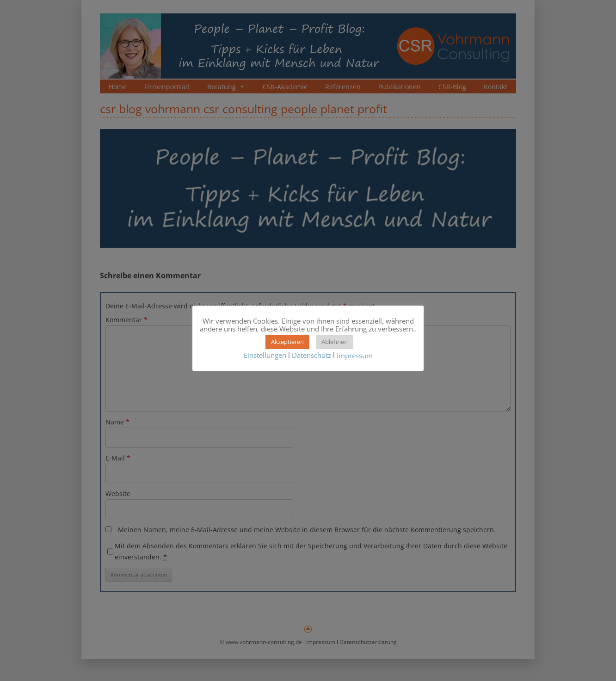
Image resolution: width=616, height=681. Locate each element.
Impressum (355, 356)
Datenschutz (311, 355)
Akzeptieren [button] (287, 342)
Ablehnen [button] (335, 342)
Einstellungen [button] (265, 355)
